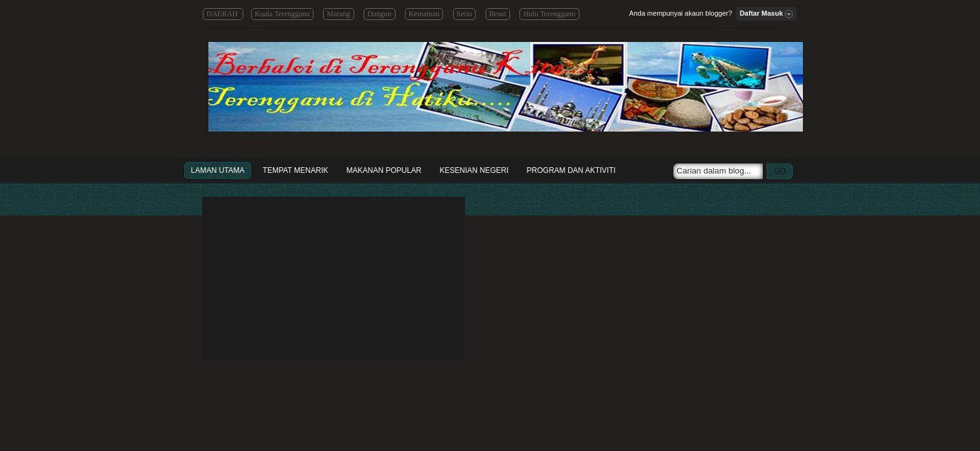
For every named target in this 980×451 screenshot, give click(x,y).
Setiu (465, 14)
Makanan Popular (384, 170)
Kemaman (424, 14)
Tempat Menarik (296, 170)
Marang (338, 14)
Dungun (380, 14)
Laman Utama (218, 170)
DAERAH (223, 14)
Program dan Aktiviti (571, 170)
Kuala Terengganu (282, 14)
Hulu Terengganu (549, 14)
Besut (498, 14)
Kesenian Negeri (474, 170)
